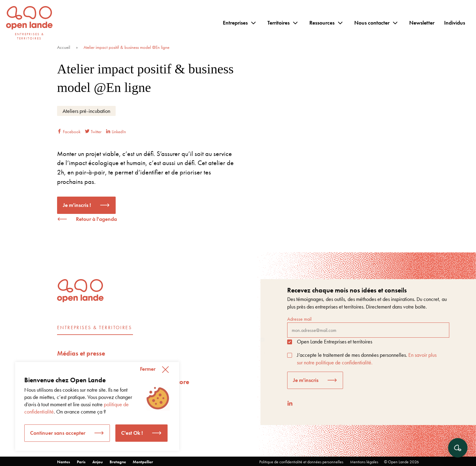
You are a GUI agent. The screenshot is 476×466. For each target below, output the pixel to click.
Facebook (69, 132)
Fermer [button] (148, 369)
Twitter (93, 132)
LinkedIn (116, 132)
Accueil (64, 47)
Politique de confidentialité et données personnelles (301, 462)
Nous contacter (372, 23)
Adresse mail (368, 327)
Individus (455, 23)
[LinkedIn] (290, 403)
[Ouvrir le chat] (458, 448)
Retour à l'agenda (96, 219)
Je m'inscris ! (77, 205)
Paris (81, 462)
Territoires (279, 23)
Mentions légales (364, 462)
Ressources (322, 23)
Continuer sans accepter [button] (58, 433)
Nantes (64, 462)
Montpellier (143, 462)
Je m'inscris (306, 380)
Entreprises (235, 23)
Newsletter (422, 23)
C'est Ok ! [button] (132, 433)
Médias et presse (81, 353)
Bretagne (118, 462)
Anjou (98, 462)
